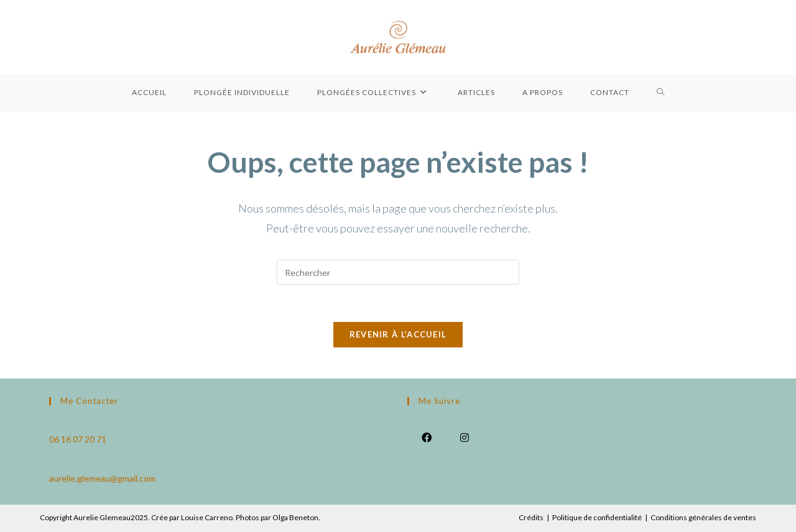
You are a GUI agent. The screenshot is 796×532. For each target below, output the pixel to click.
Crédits (531, 517)
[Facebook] (426, 437)
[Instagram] (464, 437)
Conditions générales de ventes (703, 517)
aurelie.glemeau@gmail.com (102, 478)
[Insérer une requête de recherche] (398, 272)
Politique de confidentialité (597, 517)
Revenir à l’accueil (398, 334)
